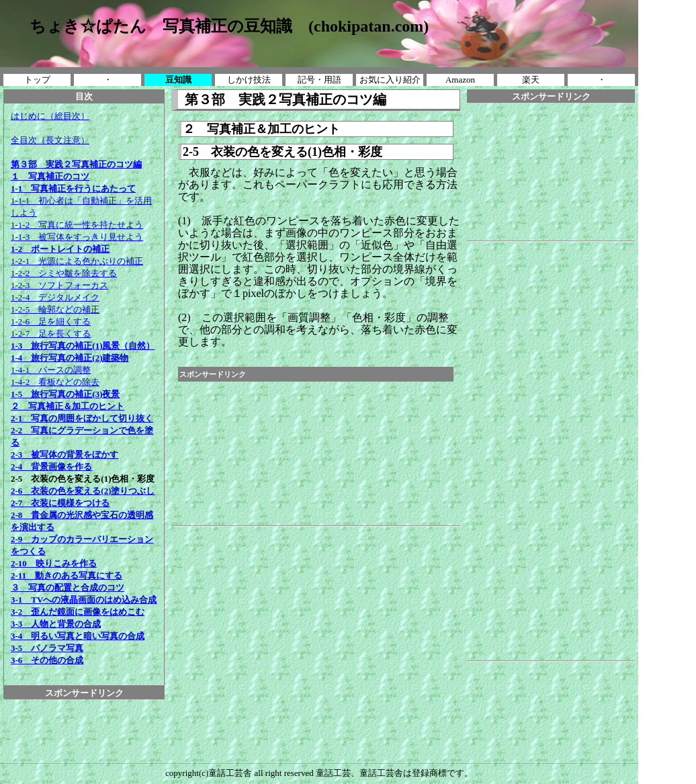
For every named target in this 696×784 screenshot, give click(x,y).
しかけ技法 (249, 80)
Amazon (460, 80)
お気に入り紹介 (390, 80)
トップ (37, 80)
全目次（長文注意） (50, 140)
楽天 (531, 80)
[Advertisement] (84, 730)
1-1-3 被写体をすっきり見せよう (77, 237)
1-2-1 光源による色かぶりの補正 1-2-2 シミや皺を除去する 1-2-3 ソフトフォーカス (77, 273)
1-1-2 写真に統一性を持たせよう (77, 225)
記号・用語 (319, 80)
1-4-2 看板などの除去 (55, 382)
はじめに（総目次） (50, 116)
